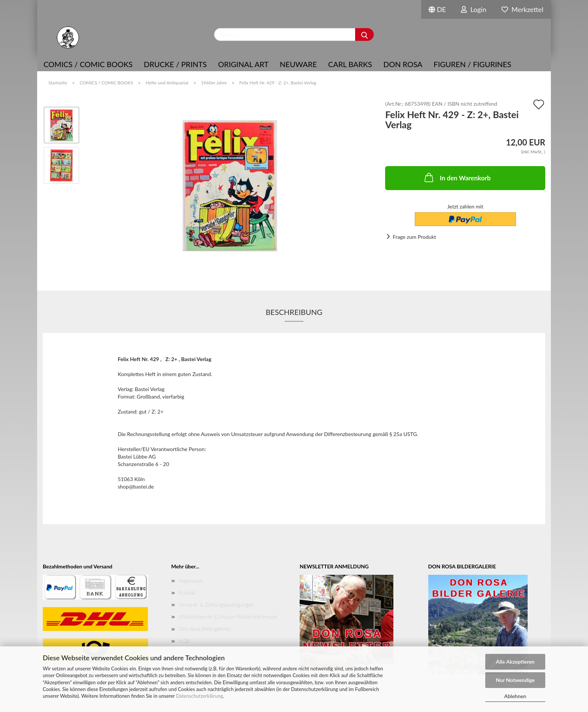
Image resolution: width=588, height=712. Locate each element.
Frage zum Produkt (414, 237)
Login (474, 9)
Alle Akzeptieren (515, 662)
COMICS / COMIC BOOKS (88, 64)
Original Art (243, 64)
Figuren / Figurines (472, 64)
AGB (184, 641)
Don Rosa (403, 64)
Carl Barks (350, 64)
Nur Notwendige (515, 680)
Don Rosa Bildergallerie (205, 629)
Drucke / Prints (175, 64)
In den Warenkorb (457, 177)
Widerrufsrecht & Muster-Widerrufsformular (228, 617)
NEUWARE (298, 64)
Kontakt (187, 593)
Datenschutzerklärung (199, 696)
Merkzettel (522, 9)
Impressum (191, 581)
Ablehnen (515, 696)
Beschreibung (294, 312)
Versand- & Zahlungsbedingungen (217, 605)
